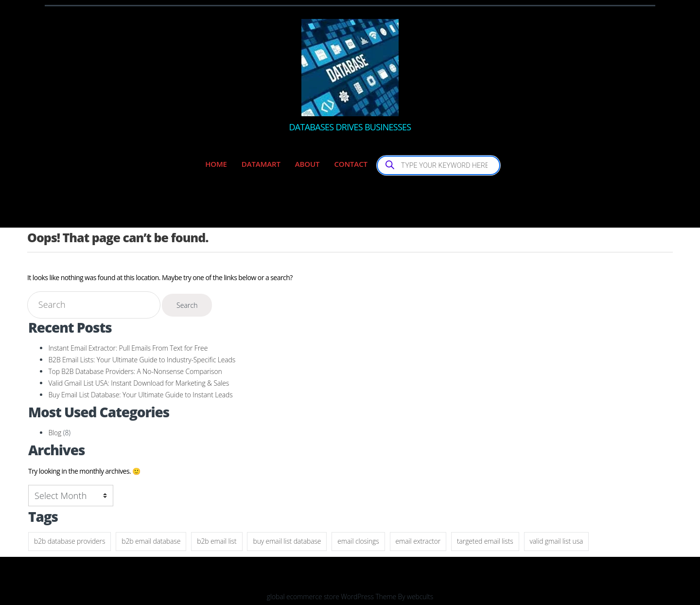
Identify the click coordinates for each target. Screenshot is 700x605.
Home (216, 164)
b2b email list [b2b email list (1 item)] (217, 541)
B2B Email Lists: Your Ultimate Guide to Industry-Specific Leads (142, 360)
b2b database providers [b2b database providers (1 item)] (70, 541)
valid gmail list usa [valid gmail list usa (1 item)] (557, 541)
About (307, 164)
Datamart (261, 164)
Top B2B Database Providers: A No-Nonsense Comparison (135, 371)
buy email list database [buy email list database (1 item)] (287, 541)
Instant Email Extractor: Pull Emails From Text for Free (128, 348)
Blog (55, 433)
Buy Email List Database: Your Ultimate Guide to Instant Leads (140, 395)
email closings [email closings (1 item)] (358, 541)
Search (187, 305)
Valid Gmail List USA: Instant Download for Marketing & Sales (139, 383)
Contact (350, 164)
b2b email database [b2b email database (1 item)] (151, 541)
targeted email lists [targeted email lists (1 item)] (485, 541)
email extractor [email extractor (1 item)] (418, 541)
